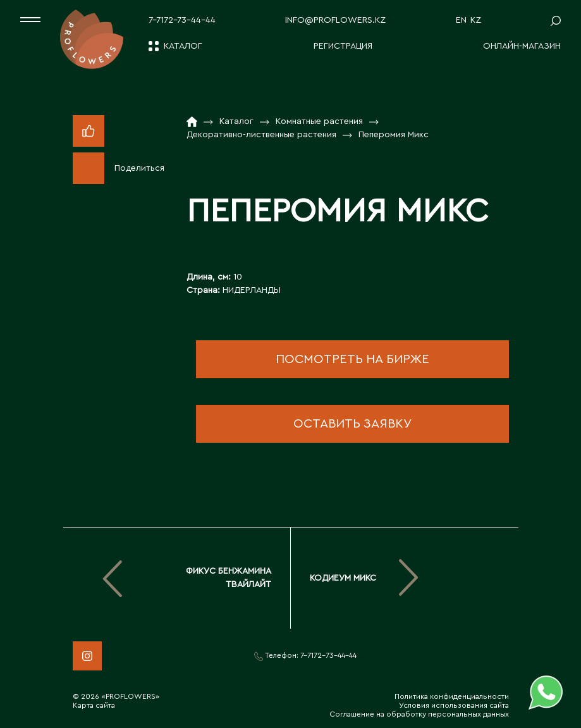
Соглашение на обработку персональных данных (419, 714)
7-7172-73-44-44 (182, 20)
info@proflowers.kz (335, 20)
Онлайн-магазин (522, 46)
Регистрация (343, 46)
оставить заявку (352, 424)
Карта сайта (94, 705)
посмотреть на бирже (352, 359)
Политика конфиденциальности (452, 696)
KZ (476, 20)
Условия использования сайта (454, 705)
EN (461, 20)
